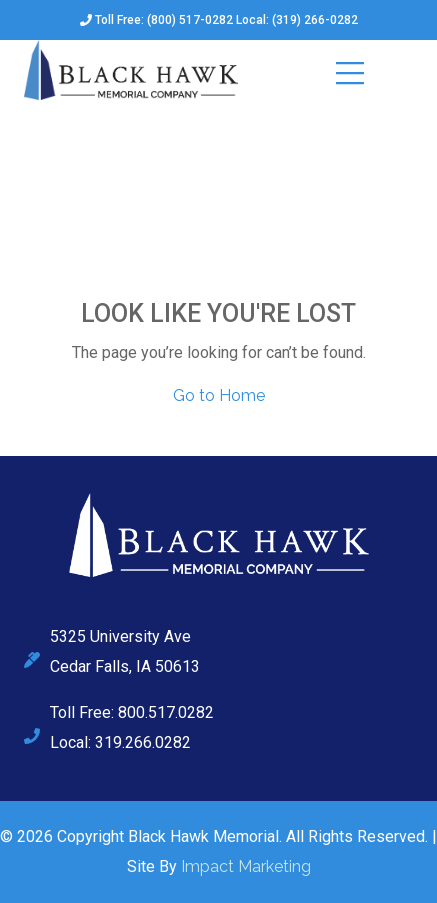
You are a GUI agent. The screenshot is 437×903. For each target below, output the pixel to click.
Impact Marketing (246, 866)
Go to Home (219, 395)
